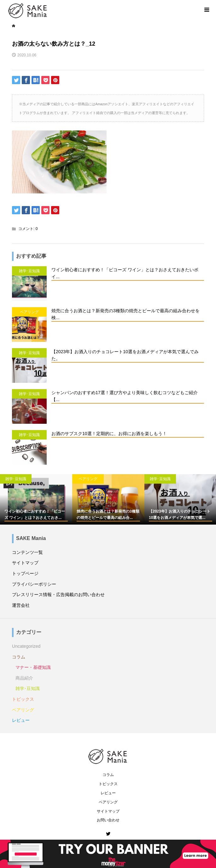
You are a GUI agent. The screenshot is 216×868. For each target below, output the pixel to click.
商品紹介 (24, 678)
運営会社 (21, 605)
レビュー (21, 720)
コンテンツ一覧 (27, 552)
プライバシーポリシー (34, 584)
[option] (36, 499)
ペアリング (23, 710)
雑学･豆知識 (28, 688)
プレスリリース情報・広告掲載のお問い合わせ (58, 595)
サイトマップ (25, 563)
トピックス (23, 699)
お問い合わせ (108, 820)
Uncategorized (26, 646)
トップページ (25, 573)
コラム (19, 657)
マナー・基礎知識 (33, 667)
